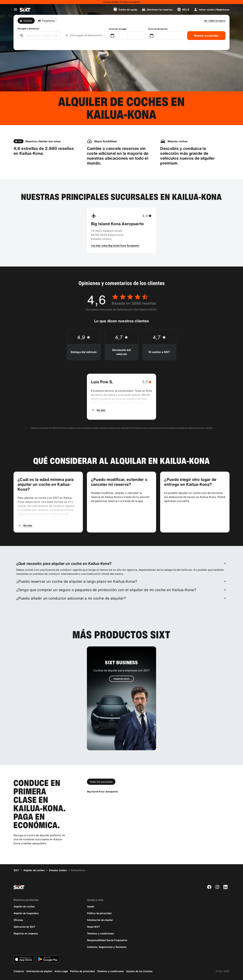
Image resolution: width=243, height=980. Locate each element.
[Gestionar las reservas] (157, 9)
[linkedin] (225, 887)
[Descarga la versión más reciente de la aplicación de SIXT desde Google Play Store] (48, 959)
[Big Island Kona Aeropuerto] (103, 791)
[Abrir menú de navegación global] (16, 9)
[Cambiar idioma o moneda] (183, 9)
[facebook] (209, 887)
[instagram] (217, 887)
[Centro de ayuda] (125, 9)
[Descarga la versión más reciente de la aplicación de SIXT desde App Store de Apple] (24, 959)
